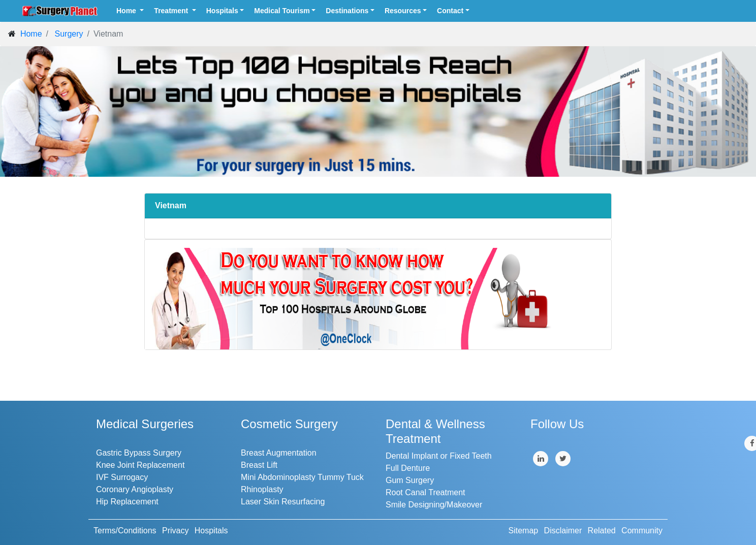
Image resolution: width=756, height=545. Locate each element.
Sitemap (524, 531)
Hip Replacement (127, 502)
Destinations (347, 11)
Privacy (175, 531)
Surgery (69, 34)
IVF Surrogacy (122, 477)
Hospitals (222, 11)
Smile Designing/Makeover (434, 505)
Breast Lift (259, 465)
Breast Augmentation (279, 453)
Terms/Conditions (125, 531)
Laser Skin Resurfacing (283, 502)
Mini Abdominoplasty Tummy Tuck (302, 477)
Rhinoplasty (262, 489)
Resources (403, 11)
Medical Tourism (282, 11)
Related (602, 531)
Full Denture (408, 468)
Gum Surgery (410, 480)
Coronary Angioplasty (135, 489)
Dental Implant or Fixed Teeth (439, 456)
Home (127, 11)
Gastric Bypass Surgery (139, 453)
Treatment (172, 11)
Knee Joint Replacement (140, 465)
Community (642, 531)
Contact (450, 11)
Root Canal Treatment (426, 492)
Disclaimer (563, 531)
